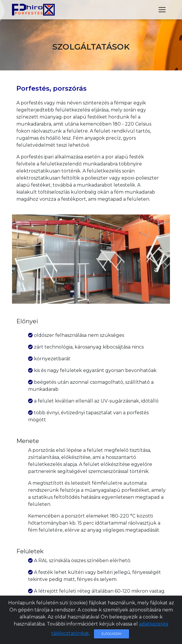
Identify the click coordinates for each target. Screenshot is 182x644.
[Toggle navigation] (162, 11)
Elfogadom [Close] (111, 634)
